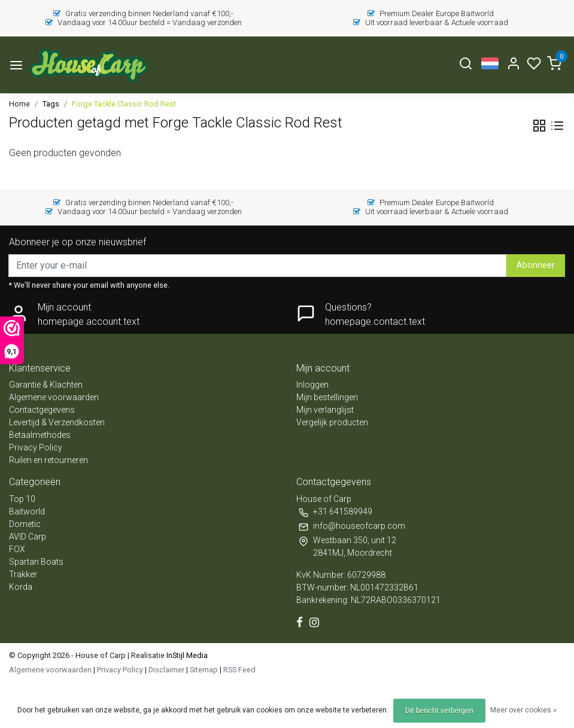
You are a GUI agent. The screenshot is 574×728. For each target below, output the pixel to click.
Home (19, 104)
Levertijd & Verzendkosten (57, 422)
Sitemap (204, 670)
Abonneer (536, 265)
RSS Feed (239, 670)
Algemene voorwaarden (54, 397)
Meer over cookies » (523, 710)
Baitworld (27, 511)
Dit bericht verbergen (439, 711)
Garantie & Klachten (46, 385)
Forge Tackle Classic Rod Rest (124, 104)
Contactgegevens (42, 410)
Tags (51, 104)
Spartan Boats (36, 562)
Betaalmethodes (40, 435)
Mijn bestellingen (327, 397)
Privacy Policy (36, 447)
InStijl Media (186, 655)
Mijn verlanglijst (325, 410)
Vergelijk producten (332, 422)
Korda (21, 587)
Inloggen (312, 385)
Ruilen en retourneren (48, 460)
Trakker (23, 574)
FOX (17, 549)
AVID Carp (28, 537)
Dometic (25, 524)
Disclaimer (166, 670)
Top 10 (22, 499)
